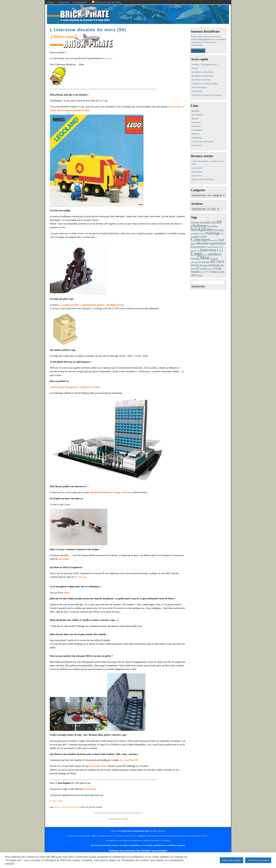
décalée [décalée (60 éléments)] (202, 243)
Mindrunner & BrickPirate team (135, 831)
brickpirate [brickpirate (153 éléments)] (201, 229)
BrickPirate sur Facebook (202, 72)
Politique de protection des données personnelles (138, 851)
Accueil (195, 68)
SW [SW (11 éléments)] (202, 272)
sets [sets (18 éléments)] (193, 269)
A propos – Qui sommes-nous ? (205, 64)
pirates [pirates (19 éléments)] (206, 262)
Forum (51, 2)
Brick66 (195, 118)
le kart (93, 766)
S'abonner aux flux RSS (106, 2)
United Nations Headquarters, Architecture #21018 (75, 387)
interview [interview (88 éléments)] (208, 250)
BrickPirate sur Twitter (201, 80)
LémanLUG (197, 145)
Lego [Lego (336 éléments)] (197, 254)
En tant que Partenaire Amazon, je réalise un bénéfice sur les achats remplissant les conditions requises (138, 845)
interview (64, 807)
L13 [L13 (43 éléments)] (220, 250)
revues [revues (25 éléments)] (204, 265)
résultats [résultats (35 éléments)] (214, 265)
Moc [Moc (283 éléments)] (205, 258)
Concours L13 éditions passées (205, 83)
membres (72, 807)
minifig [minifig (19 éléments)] (195, 258)
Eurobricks (196, 126)
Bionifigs (195, 111)
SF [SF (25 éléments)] (197, 269)
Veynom (108, 58)
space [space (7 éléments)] (211, 269)
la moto (103, 766)
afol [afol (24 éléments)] (214, 222)
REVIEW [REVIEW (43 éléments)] (218, 262)
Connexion (63, 2)
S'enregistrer (80, 2)
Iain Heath (63, 559)
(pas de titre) (197, 168)
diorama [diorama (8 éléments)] (214, 240)
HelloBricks (197, 138)
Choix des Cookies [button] (232, 860)
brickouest (196, 122)
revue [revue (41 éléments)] (195, 265)
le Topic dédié (56, 801)
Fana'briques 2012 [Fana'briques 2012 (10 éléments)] (215, 247)
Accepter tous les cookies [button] (258, 860)
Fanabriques (197, 130)
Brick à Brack (197, 115)
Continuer (198, 51)
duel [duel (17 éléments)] (193, 244)
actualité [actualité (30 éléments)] (205, 222)
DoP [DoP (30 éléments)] (221, 240)
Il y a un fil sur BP (129, 760)
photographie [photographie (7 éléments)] (196, 262)
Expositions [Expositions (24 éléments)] (198, 247)
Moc (78, 807)
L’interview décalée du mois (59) (88, 30)
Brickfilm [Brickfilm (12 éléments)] (213, 226)
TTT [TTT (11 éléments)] (207, 272)
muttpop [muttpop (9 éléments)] (214, 259)
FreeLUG (195, 134)
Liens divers (197, 91)
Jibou (67, 593)
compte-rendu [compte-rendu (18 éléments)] (199, 237)
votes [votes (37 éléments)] (213, 272)
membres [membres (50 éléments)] (214, 254)
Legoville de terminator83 (202, 141)
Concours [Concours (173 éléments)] (200, 239)
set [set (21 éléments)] (222, 265)
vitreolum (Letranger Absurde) (115, 492)
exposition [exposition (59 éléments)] (217, 243)
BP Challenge (80, 577)
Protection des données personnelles (207, 95)
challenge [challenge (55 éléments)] (212, 233)
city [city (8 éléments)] (222, 234)
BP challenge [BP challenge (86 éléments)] (206, 224)
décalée (57, 807)
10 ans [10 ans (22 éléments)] (195, 222)
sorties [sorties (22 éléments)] (204, 269)
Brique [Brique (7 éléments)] (202, 234)
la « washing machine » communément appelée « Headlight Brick (90, 305)
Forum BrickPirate (199, 87)
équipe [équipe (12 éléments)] (199, 275)
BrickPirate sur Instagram (202, 76)
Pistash (94, 492)
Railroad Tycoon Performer (203, 179)
